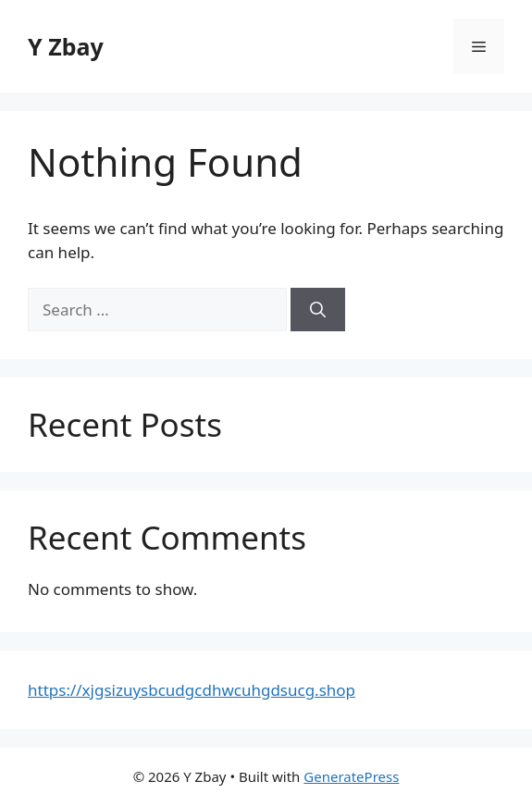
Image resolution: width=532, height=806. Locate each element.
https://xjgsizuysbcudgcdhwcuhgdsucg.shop (192, 690)
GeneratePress (351, 776)
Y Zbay (66, 46)
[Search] (318, 310)
